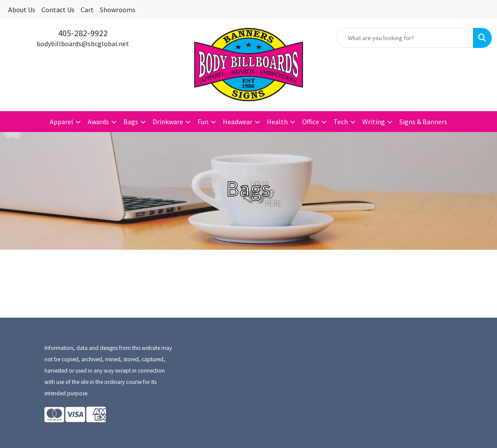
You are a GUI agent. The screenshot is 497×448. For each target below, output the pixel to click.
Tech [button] (341, 122)
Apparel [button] (61, 122)
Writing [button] (374, 122)
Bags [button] (131, 122)
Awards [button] (98, 122)
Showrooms (118, 10)
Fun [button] (203, 122)
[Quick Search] (405, 38)
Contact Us (58, 10)
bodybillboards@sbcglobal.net (83, 44)
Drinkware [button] (168, 122)
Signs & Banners (423, 122)
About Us (22, 10)
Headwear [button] (238, 122)
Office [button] (311, 122)
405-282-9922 (83, 33)
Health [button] (277, 122)
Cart (87, 10)
